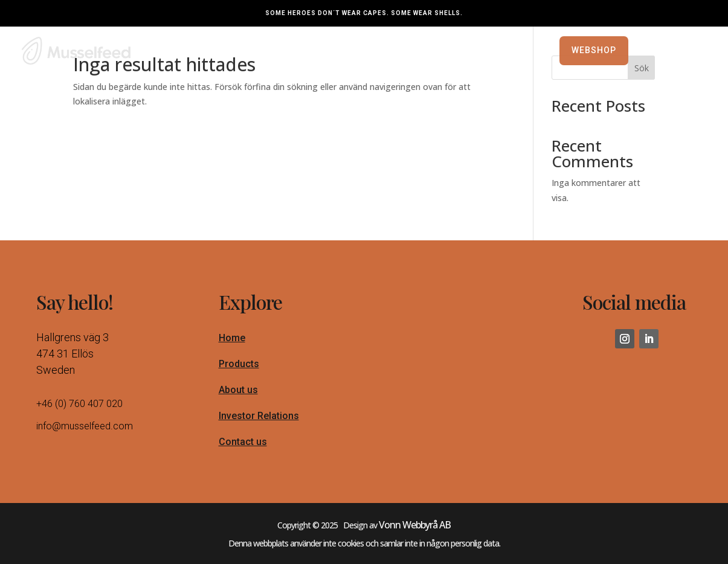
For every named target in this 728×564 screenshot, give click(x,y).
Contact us (243, 448)
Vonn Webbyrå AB (415, 531)
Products (239, 370)
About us (238, 396)
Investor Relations (259, 422)
